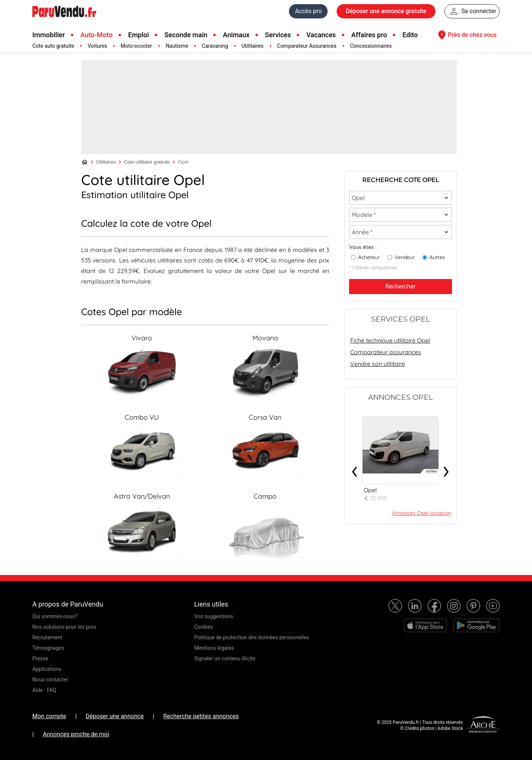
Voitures (97, 46)
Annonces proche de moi (76, 734)
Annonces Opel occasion (421, 513)
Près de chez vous (466, 35)
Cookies (204, 627)
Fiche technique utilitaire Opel (390, 340)
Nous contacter (50, 680)
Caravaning (215, 46)
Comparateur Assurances (307, 46)
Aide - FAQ (44, 690)
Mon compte (49, 716)
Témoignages (48, 648)
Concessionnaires (371, 46)
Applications (47, 669)
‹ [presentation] (355, 469)
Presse (40, 658)
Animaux (236, 35)
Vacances (321, 35)
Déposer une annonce (115, 716)
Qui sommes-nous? (55, 616)
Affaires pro (369, 35)
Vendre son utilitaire (378, 364)
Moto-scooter (136, 46)
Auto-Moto (97, 35)
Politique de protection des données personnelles (252, 637)
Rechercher (401, 286)
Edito (410, 35)
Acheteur (369, 257)
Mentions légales (214, 648)
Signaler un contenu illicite (225, 658)
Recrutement (47, 637)
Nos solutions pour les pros (64, 627)
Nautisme (177, 46)
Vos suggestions (214, 616)
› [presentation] (446, 469)
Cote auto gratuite (53, 46)
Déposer (386, 11)
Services (278, 35)
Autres (437, 257)
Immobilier (49, 35)
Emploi (138, 35)
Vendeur (405, 257)
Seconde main (186, 35)
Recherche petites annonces (201, 716)
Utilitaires (253, 46)
